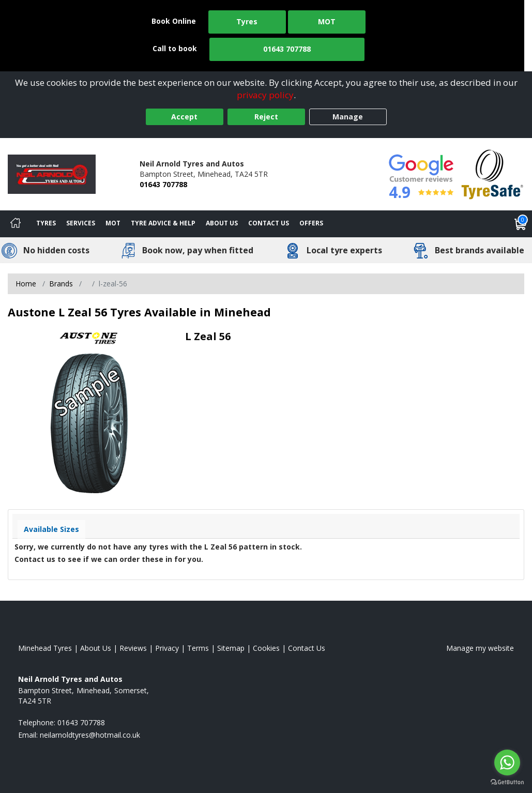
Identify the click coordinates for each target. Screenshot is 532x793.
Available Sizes (51, 529)
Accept (184, 117)
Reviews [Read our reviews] (133, 648)
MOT (327, 21)
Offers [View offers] (311, 223)
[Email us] (90, 735)
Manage (348, 117)
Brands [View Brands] (61, 284)
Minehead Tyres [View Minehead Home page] (45, 648)
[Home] (16, 224)
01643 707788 (287, 49)
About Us (222, 223)
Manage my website (480, 648)
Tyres (247, 21)
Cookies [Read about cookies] (266, 648)
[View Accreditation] (492, 173)
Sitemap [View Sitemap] (231, 648)
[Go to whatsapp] (507, 762)
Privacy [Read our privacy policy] (167, 648)
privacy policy (265, 95)
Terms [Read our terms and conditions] (198, 648)
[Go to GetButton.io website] (507, 782)
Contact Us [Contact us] (269, 223)
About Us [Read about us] (96, 648)
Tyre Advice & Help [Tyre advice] (163, 223)
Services (81, 223)
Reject (266, 117)
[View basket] (521, 224)
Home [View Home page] (26, 284)
